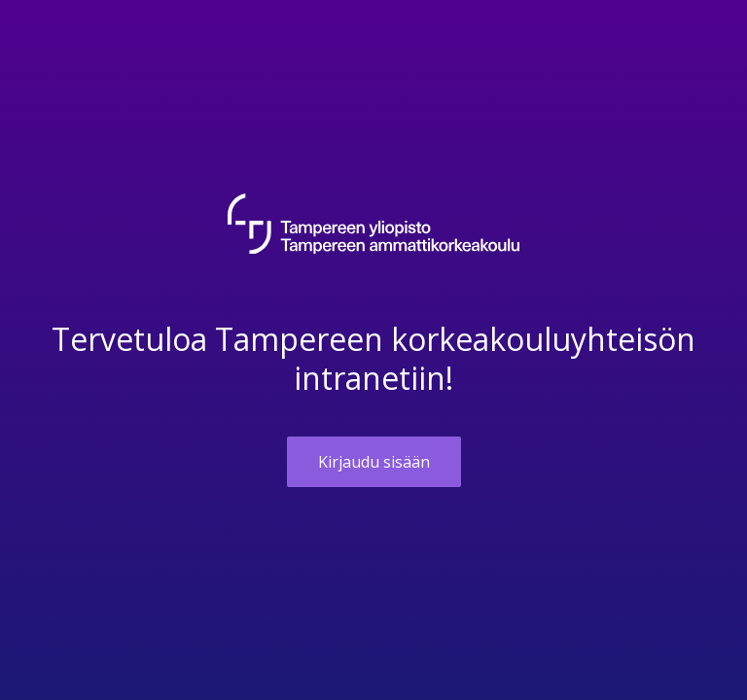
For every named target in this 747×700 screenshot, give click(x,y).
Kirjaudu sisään (374, 462)
